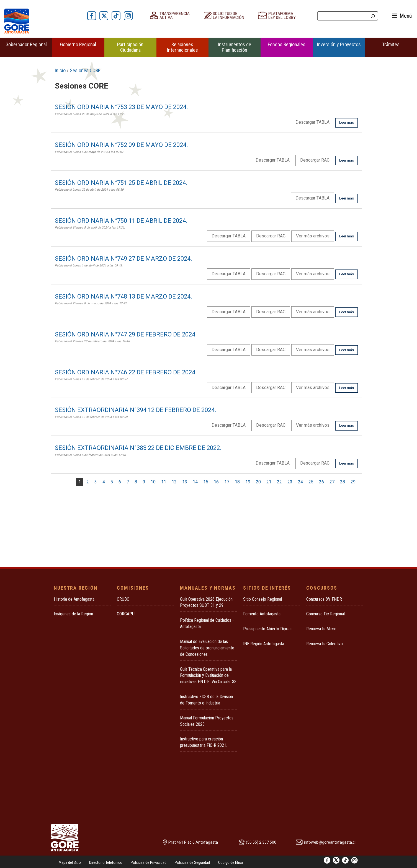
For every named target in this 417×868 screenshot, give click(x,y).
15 (206, 482)
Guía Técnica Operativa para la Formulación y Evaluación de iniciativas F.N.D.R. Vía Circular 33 (208, 676)
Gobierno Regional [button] (78, 44)
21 (269, 482)
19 (248, 482)
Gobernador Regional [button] (26, 44)
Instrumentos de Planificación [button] (235, 47)
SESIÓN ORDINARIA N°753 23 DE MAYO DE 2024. (121, 107)
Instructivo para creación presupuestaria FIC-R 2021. (204, 742)
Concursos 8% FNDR (324, 599)
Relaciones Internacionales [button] (182, 47)
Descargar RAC (315, 160)
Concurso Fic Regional (325, 614)
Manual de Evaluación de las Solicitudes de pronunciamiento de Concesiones (207, 648)
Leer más (347, 122)
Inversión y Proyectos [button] (339, 44)
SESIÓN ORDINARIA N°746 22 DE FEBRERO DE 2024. (126, 372)
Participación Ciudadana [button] (130, 47)
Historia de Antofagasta (74, 599)
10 (153, 482)
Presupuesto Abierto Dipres (267, 629)
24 (300, 482)
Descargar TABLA (312, 122)
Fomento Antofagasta (262, 614)
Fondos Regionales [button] (287, 44)
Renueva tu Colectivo (325, 644)
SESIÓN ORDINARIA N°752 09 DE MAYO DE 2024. (121, 145)
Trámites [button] (391, 44)
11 (164, 482)
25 (311, 482)
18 (237, 482)
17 (227, 482)
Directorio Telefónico (106, 862)
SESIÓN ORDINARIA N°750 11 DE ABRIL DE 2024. (121, 221)
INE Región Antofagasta (264, 644)
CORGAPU (126, 614)
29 (353, 482)
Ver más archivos (313, 236)
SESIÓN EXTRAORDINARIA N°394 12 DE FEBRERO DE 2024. (136, 410)
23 (290, 482)
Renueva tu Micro (321, 629)
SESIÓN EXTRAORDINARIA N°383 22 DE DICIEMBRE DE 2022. (138, 448)
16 (216, 482)
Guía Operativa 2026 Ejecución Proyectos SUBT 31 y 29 (206, 602)
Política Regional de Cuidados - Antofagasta (207, 623)
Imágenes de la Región (73, 614)
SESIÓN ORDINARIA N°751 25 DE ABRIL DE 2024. (121, 183)
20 (258, 482)
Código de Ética (231, 862)
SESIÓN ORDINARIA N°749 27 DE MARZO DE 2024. (123, 259)
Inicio (60, 70)
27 (332, 482)
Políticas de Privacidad (149, 862)
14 (195, 482)
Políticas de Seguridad (192, 862)
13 (185, 482)
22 (279, 482)
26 (321, 482)
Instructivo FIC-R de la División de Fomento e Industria (206, 700)
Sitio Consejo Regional (262, 599)
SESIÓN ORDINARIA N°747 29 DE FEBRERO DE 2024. (126, 334)
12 (174, 482)
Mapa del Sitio (70, 862)
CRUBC (123, 599)
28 (343, 482)
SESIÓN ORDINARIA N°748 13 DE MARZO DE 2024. (123, 296)
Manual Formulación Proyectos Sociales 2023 (207, 721)
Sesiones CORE (85, 70)
